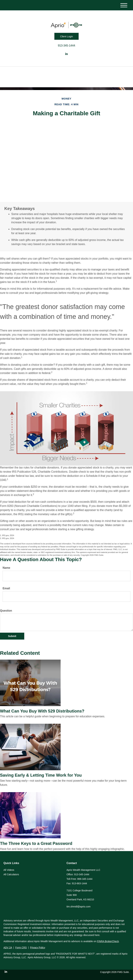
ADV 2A (8, 948)
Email (6, 588)
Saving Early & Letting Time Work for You (41, 775)
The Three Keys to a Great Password (36, 843)
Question (6, 611)
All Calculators (11, 874)
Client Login (66, 36)
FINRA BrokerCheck (108, 941)
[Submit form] (12, 636)
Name (6, 568)
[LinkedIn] (66, 54)
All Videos (9, 870)
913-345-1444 (66, 46)
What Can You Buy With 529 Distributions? (42, 711)
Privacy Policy (38, 948)
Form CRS (21, 948)
